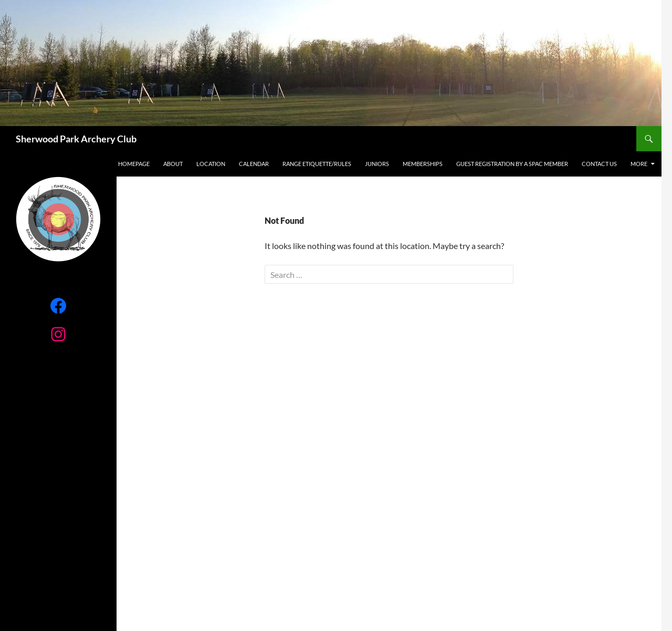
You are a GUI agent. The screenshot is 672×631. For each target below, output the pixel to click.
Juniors (377, 164)
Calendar (254, 164)
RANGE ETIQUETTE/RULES (317, 164)
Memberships (423, 164)
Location (211, 164)
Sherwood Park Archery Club (76, 139)
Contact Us (599, 164)
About (173, 164)
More (639, 164)
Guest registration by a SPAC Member (512, 164)
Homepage (134, 164)
